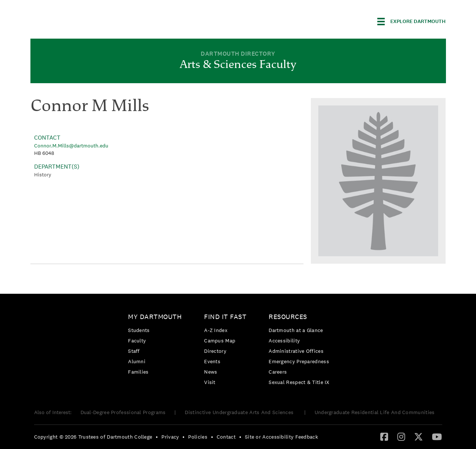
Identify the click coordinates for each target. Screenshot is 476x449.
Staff (134, 351)
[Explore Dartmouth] (411, 22)
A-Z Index (216, 330)
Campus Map (220, 341)
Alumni (137, 361)
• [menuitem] (157, 437)
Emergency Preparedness (299, 361)
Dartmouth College (89, 20)
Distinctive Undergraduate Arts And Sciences (240, 412)
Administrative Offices (296, 351)
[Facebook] (384, 436)
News (211, 372)
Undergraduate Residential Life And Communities (375, 412)
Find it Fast (225, 317)
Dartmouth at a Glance (296, 330)
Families (138, 372)
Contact (226, 437)
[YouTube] (437, 436)
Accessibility (284, 341)
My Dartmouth (155, 317)
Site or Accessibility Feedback (281, 437)
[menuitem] (157, 346)
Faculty (137, 341)
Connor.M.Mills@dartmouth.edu (71, 146)
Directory (215, 351)
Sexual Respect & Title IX (299, 382)
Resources (288, 317)
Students (139, 330)
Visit (210, 382)
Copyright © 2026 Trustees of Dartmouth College (93, 437)
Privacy (170, 437)
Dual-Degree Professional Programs (123, 412)
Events (212, 361)
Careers (278, 372)
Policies (198, 437)
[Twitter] (418, 436)
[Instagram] (401, 436)
